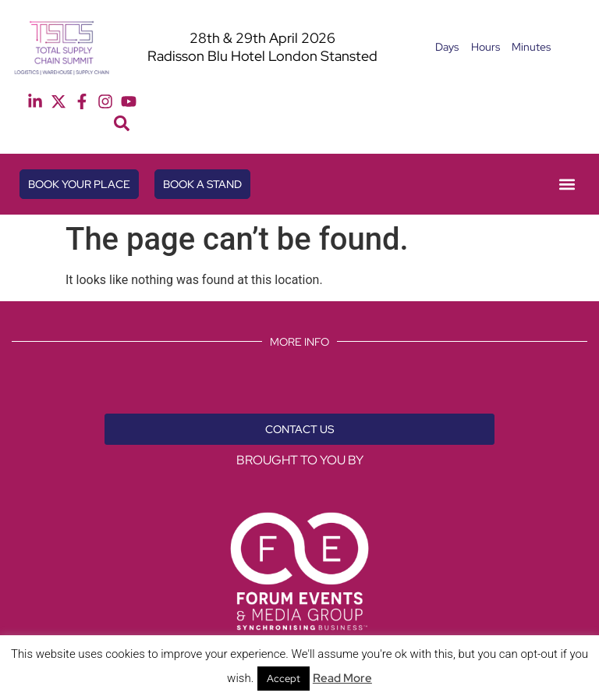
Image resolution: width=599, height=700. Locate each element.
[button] (122, 124)
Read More (342, 678)
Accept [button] (284, 679)
